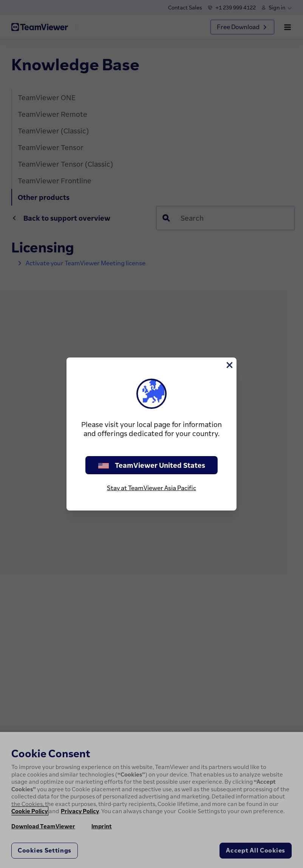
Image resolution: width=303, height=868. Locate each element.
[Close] (229, 365)
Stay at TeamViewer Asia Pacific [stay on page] (151, 488)
